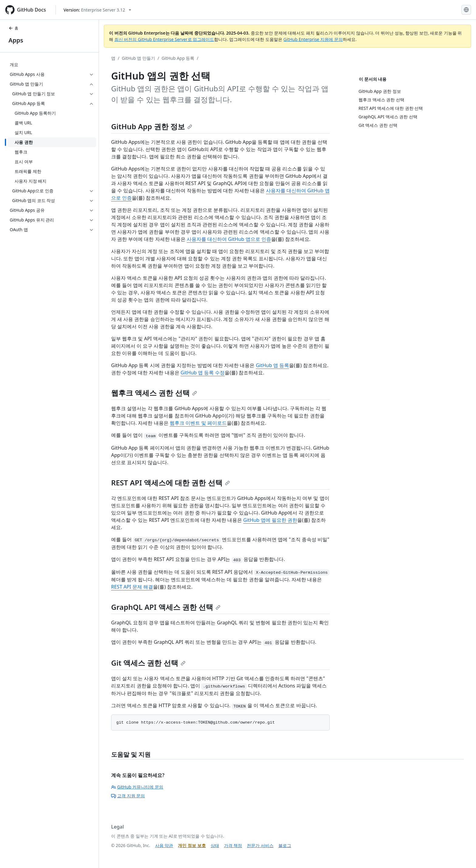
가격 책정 (233, 845)
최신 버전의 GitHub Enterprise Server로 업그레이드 (164, 39)
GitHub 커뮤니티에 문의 (137, 787)
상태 (215, 845)
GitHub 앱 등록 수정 (203, 373)
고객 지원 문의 (128, 796)
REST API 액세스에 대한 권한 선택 (170, 483)
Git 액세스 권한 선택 (148, 663)
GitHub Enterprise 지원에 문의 (313, 39)
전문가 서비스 (260, 845)
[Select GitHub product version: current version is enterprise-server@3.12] (97, 10)
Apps (16, 40)
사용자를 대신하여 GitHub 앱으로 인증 (229, 239)
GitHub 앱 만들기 (138, 58)
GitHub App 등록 (178, 58)
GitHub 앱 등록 (272, 365)
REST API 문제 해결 (132, 587)
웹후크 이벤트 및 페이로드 (198, 423)
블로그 (285, 845)
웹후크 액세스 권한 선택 (154, 393)
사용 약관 (164, 845)
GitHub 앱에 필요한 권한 (270, 520)
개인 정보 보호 (192, 845)
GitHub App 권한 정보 (152, 126)
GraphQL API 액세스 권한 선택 (166, 607)
